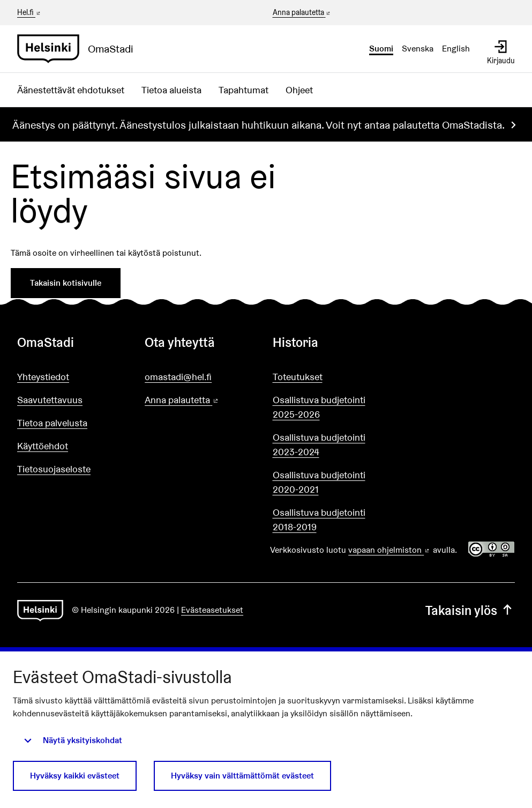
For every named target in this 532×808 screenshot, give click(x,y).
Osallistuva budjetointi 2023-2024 (319, 444)
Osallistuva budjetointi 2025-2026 (319, 407)
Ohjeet (299, 90)
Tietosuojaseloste (54, 469)
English (456, 49)
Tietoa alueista (171, 90)
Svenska (418, 49)
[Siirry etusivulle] (80, 49)
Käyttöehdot (43, 446)
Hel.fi (29, 12)
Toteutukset (298, 377)
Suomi (381, 49)
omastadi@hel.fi (178, 377)
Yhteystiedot (43, 377)
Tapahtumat (243, 90)
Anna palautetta (302, 13)
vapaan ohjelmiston (389, 550)
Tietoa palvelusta (52, 423)
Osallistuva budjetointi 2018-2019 (319, 520)
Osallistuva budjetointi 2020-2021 (319, 482)
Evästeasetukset (212, 610)
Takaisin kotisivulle (66, 283)
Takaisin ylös (470, 610)
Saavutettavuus (50, 400)
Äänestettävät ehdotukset (71, 90)
